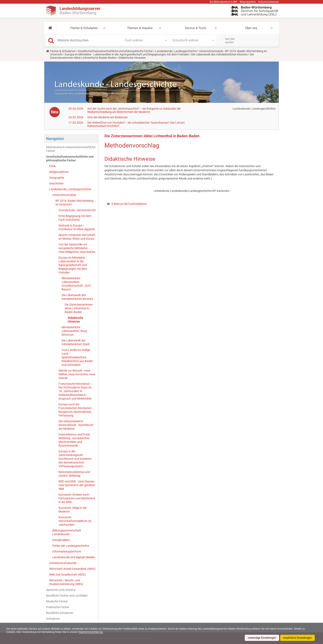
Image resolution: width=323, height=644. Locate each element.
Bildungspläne (248, 2)
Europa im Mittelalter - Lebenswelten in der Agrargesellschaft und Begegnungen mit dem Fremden (127, 54)
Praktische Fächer (58, 607)
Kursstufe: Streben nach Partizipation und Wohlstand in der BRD (77, 498)
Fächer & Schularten (84, 28)
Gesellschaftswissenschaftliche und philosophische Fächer (115, 51)
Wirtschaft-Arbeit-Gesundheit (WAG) (72, 569)
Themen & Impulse (140, 28)
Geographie (57, 178)
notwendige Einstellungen (262, 638)
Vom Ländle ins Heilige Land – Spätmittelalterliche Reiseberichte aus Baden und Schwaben (77, 357)
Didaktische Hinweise (75, 320)
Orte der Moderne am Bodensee (107, 117)
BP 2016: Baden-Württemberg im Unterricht (74, 203)
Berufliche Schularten (60, 613)
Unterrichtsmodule (211, 51)
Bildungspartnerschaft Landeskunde (67, 532)
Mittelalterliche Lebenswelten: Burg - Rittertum (75, 331)
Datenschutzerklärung (91, 632)
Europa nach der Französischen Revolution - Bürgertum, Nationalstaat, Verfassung (76, 410)
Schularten (53, 619)
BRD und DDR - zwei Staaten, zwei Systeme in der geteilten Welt (77, 485)
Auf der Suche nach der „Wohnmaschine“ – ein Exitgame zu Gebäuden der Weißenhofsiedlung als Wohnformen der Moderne (134, 110)
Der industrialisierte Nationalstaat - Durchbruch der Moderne (76, 425)
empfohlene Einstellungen (297, 638)
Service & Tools (195, 28)
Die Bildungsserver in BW (223, 2)
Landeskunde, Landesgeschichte (176, 51)
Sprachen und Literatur (61, 590)
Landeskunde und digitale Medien (74, 557)
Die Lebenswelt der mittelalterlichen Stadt (76, 342)
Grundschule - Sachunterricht (77, 210)
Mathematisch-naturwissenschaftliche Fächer (71, 149)
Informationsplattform (67, 551)
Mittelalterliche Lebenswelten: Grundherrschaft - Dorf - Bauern (77, 284)
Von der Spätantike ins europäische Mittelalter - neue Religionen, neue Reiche (77, 248)
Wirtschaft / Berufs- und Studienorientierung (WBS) (66, 582)
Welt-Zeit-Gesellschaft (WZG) (68, 575)
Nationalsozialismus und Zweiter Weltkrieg (74, 474)
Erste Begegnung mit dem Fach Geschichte (75, 218)
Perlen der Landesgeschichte (71, 546)
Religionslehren (59, 172)
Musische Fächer (57, 601)
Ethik (52, 166)
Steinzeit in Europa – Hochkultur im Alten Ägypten (77, 227)
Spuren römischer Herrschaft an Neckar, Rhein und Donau (77, 237)
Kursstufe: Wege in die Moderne (73, 510)
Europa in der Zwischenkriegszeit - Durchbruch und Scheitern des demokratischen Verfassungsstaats (75, 459)
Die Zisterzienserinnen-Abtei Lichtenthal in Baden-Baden (79, 308)
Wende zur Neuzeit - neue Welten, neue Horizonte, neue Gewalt (77, 374)
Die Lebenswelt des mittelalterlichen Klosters (219, 54)
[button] (50, 28)
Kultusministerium (269, 2)
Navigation (55, 139)
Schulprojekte (61, 540)
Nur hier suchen (230, 41)
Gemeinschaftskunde (63, 563)
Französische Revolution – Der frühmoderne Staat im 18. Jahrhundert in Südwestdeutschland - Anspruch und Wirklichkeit (75, 391)
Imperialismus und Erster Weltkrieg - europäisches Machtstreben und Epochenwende (74, 440)
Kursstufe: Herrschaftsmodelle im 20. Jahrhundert (75, 521)
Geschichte (56, 183)
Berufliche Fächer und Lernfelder (67, 596)
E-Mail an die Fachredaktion (129, 204)
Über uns (251, 28)
